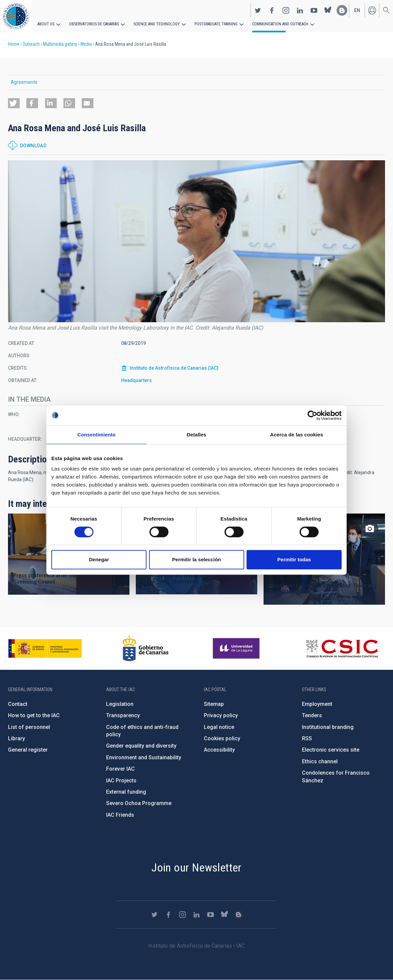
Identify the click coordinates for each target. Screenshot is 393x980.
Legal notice (219, 727)
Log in (372, 10)
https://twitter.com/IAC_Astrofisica (258, 10)
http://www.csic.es (342, 648)
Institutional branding (328, 727)
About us (46, 24)
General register (28, 750)
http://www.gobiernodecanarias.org (145, 648)
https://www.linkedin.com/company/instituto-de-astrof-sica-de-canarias (300, 10)
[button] (14, 103)
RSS (307, 738)
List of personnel (29, 727)
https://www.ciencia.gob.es (45, 648)
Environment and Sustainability (144, 757)
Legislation (120, 704)
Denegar (99, 559)
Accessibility (219, 750)
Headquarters (136, 380)
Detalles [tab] (196, 435)
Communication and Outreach (280, 24)
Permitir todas (294, 559)
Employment (317, 704)
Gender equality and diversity (141, 746)
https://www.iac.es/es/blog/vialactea (342, 10)
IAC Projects (121, 780)
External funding (126, 792)
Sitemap (214, 704)
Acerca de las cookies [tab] (297, 435)
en (357, 10)
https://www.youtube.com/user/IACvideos (314, 10)
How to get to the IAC (34, 715)
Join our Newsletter (196, 867)
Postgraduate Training (216, 24)
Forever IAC (120, 769)
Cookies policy (222, 738)
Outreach (31, 44)
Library (17, 738)
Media (86, 44)
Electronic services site (331, 750)
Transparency (123, 715)
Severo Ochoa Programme (139, 803)
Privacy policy (221, 715)
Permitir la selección (196, 559)
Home (14, 44)
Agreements (24, 82)
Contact (18, 704)
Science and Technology (157, 24)
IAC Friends (120, 815)
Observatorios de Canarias (94, 24)
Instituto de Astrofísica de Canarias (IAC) (174, 368)
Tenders (312, 715)
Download (33, 146)
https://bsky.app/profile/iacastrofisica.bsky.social (328, 10)
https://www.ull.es (237, 648)
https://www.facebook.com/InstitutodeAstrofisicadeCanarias (272, 10)
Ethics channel (320, 761)
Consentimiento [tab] (97, 435)
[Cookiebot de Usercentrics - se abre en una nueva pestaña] (312, 415)
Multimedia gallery (60, 44)
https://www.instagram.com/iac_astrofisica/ (286, 10)
